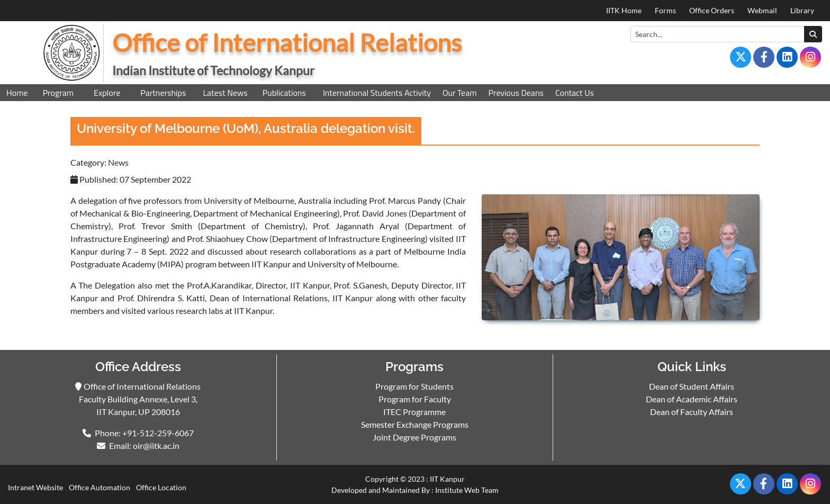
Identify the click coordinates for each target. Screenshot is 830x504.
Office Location (161, 487)
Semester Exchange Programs (415, 424)
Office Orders (712, 10)
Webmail (762, 10)
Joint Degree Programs (414, 437)
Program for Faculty (415, 399)
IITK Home (624, 10)
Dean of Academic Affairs (692, 399)
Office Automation (100, 487)
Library (802, 10)
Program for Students (414, 386)
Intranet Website (35, 487)
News (118, 162)
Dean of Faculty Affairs (692, 412)
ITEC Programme (414, 412)
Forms (665, 10)
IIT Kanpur (447, 479)
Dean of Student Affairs (692, 386)
